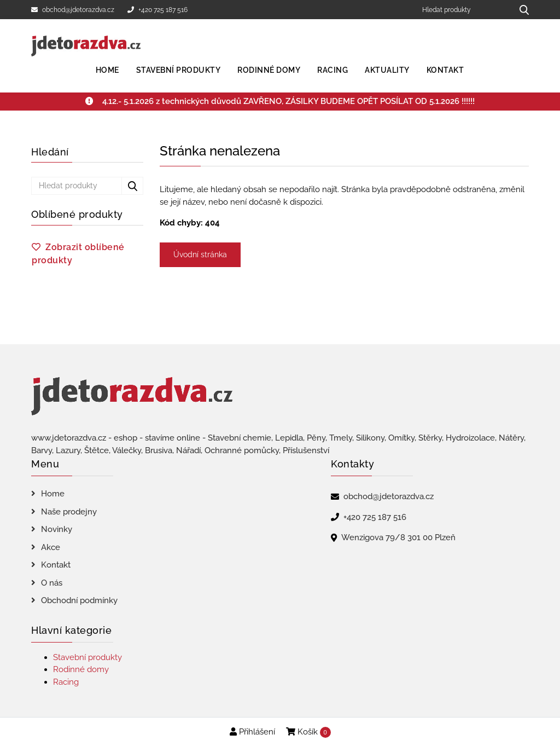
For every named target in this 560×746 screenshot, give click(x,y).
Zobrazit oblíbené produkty (78, 254)
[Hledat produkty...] (520, 10)
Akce (51, 547)
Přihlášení (252, 732)
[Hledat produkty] (463, 10)
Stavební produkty (179, 70)
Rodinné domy (269, 70)
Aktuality (387, 70)
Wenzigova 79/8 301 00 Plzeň (398, 537)
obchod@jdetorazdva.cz (73, 10)
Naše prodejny (69, 512)
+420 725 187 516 (157, 10)
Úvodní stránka (200, 255)
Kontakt (445, 70)
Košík (308, 732)
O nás (52, 583)
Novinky (57, 529)
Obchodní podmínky (79, 600)
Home (107, 70)
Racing (332, 70)
